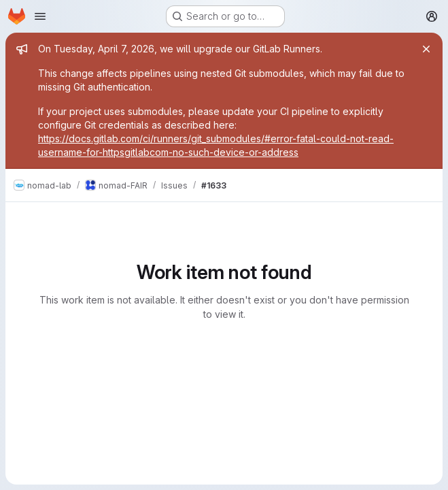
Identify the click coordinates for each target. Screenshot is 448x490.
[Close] (426, 49)
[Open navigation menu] (40, 16)
